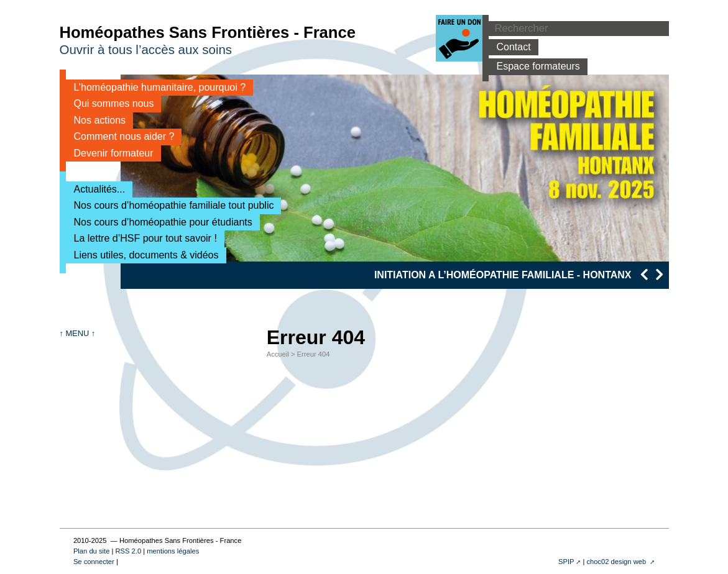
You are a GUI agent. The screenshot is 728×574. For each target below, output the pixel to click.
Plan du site (91, 551)
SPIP (566, 562)
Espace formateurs (534, 66)
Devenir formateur (110, 153)
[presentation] (644, 274)
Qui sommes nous (110, 103)
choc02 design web (617, 562)
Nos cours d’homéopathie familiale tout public (170, 205)
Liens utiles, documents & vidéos (142, 255)
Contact (510, 47)
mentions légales (173, 551)
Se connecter (94, 562)
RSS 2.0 (128, 551)
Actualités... (96, 189)
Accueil (278, 354)
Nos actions (96, 120)
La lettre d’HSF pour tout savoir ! (141, 238)
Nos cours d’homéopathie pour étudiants (159, 222)
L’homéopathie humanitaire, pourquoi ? (156, 87)
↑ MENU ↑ (78, 333)
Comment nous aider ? (120, 136)
